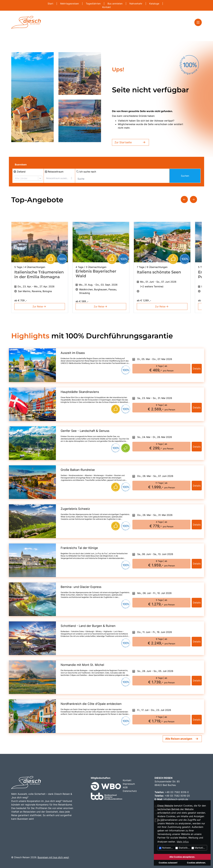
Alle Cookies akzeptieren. (182, 857)
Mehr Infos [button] (183, 842)
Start (51, 4)
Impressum (129, 784)
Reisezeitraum (54, 172)
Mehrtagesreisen (70, 4)
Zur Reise (40, 306)
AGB (125, 787)
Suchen (185, 176)
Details (197, 369)
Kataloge (155, 4)
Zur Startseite (130, 142)
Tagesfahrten (94, 4)
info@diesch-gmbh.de (176, 799)
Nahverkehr (136, 4)
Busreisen (21, 165)
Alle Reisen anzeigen (179, 739)
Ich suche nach (86, 172)
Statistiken (183, 848)
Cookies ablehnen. (196, 863)
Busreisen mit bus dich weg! (53, 857)
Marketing (199, 848)
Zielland (20, 172)
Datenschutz (130, 791)
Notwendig (167, 848)
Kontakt (106, 7)
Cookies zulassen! (168, 863)
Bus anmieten (115, 4)
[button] (184, 199)
